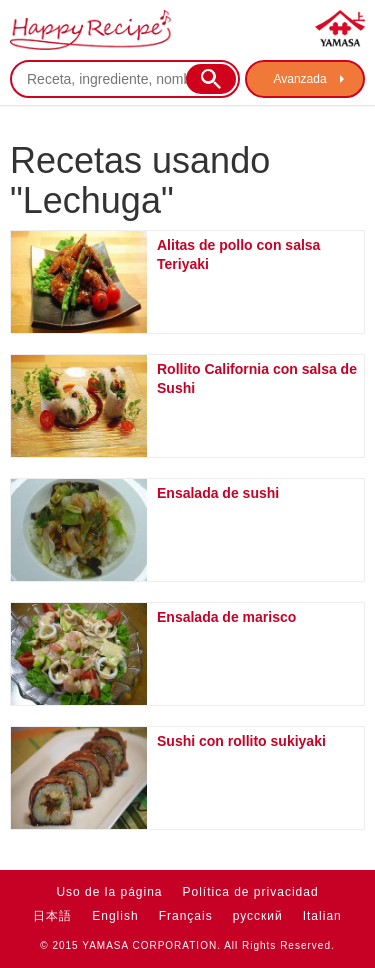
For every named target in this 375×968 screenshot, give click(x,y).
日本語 (52, 916)
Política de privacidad (251, 892)
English (115, 916)
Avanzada (299, 79)
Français (186, 916)
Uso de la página (109, 892)
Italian (322, 916)
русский (258, 916)
